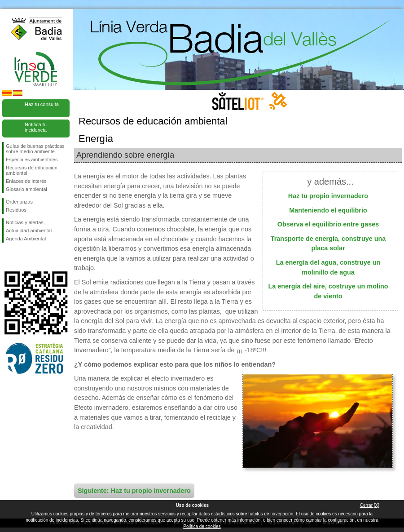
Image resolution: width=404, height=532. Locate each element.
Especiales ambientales (32, 160)
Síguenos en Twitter (22, 257)
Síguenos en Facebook (8, 257)
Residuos (16, 210)
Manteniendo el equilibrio (328, 210)
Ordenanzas (19, 202)
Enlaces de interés (26, 181)
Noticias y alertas (25, 222)
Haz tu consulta (42, 104)
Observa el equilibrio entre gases (328, 224)
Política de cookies (202, 526)
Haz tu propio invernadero (328, 196)
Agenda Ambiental (26, 239)
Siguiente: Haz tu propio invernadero (134, 491)
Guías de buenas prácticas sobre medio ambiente (35, 149)
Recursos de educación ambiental (32, 170)
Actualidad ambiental (29, 231)
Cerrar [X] (370, 505)
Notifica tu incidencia (36, 127)
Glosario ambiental (26, 189)
